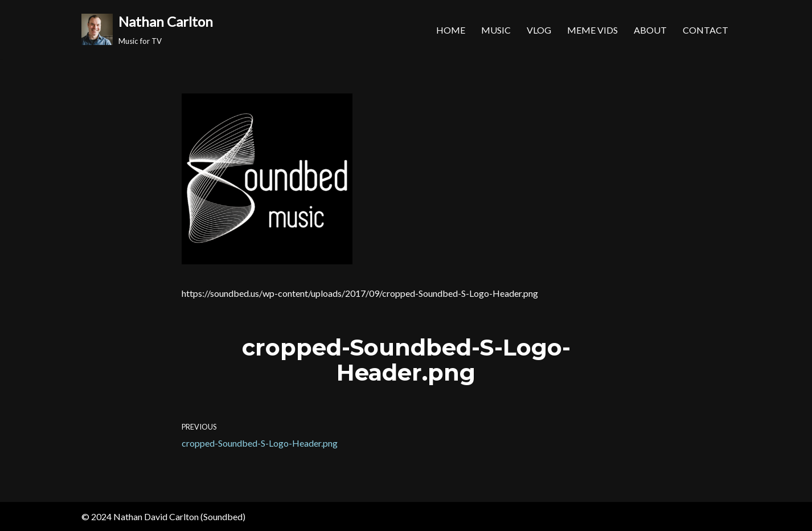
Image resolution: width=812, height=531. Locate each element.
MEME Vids (592, 30)
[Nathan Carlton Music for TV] (147, 30)
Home (451, 30)
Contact (706, 30)
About (650, 30)
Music (496, 30)
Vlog (539, 30)
